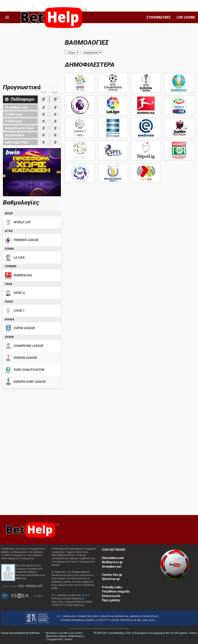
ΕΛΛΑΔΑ (9, 319)
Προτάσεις (51, 633)
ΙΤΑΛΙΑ (9, 284)
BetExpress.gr (112, 562)
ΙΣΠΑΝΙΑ (9, 249)
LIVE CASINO (186, 17)
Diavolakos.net (113, 558)
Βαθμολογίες (76, 636)
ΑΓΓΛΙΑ (9, 231)
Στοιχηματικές (54, 639)
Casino (68, 639)
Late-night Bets (16, 142)
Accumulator (15, 135)
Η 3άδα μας (14, 121)
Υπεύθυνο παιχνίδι (116, 591)
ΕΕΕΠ (85, 595)
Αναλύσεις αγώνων (57, 636)
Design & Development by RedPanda (20, 633)
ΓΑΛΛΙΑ (9, 302)
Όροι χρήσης (111, 600)
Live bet (63, 633)
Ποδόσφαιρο (22, 99)
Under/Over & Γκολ (19, 128)
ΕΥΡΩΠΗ (9, 337)
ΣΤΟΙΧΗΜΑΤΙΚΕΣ (159, 17)
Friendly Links (112, 587)
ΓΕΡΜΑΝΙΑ (11, 266)
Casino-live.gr (112, 575)
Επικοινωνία (111, 596)
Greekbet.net (112, 567)
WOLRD (9, 213)
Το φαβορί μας (16, 107)
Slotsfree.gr (111, 579)
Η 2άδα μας (14, 114)
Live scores (75, 633)
